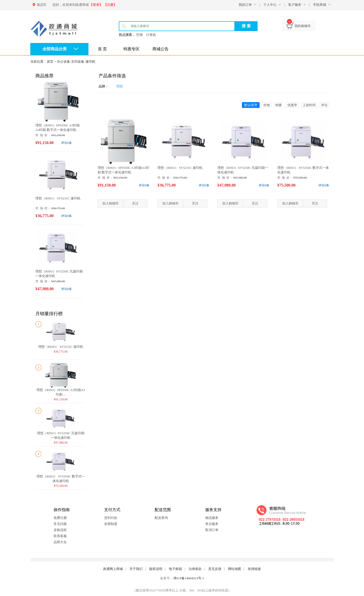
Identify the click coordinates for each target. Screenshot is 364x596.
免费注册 (60, 518)
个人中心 (270, 5)
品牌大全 (60, 542)
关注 (135, 203)
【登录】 (96, 5)
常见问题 (60, 524)
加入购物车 (111, 203)
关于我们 (136, 569)
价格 (267, 105)
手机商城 (320, 5)
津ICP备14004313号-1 (189, 578)
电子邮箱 (175, 569)
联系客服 (60, 536)
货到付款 (111, 518)
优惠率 (292, 105)
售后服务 (212, 524)
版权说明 (156, 569)
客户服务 (295, 5)
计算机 (151, 35)
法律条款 (195, 569)
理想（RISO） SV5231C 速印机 (58, 198)
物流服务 (212, 518)
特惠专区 (131, 49)
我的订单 (245, 5)
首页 (50, 62)
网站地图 (235, 569)
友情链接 (254, 569)
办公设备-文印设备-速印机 (76, 62)
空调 (139, 35)
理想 (120, 86)
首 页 (102, 49)
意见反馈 (215, 569)
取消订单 (212, 530)
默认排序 (251, 105)
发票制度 (111, 524)
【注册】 (110, 5)
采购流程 (60, 530)
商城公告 (161, 49)
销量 (279, 105)
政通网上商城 (113, 569)
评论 (324, 105)
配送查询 (161, 518)
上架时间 (309, 105)
